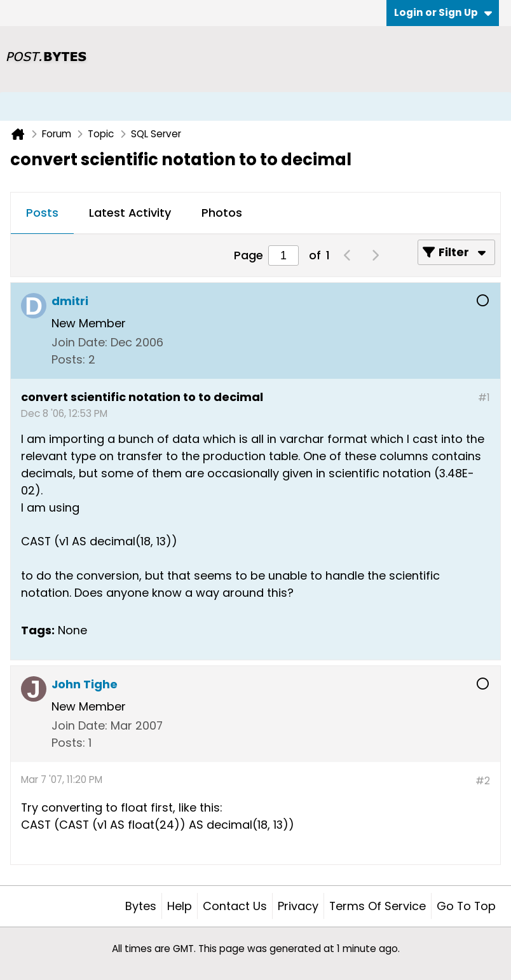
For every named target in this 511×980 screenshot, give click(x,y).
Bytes (141, 906)
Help (180, 906)
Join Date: (79, 342)
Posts (42, 213)
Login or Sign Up (443, 12)
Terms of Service (378, 906)
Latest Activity (130, 213)
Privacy (298, 906)
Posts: (68, 359)
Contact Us (235, 906)
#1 (484, 398)
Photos (222, 213)
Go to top (466, 906)
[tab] (42, 214)
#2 (483, 781)
